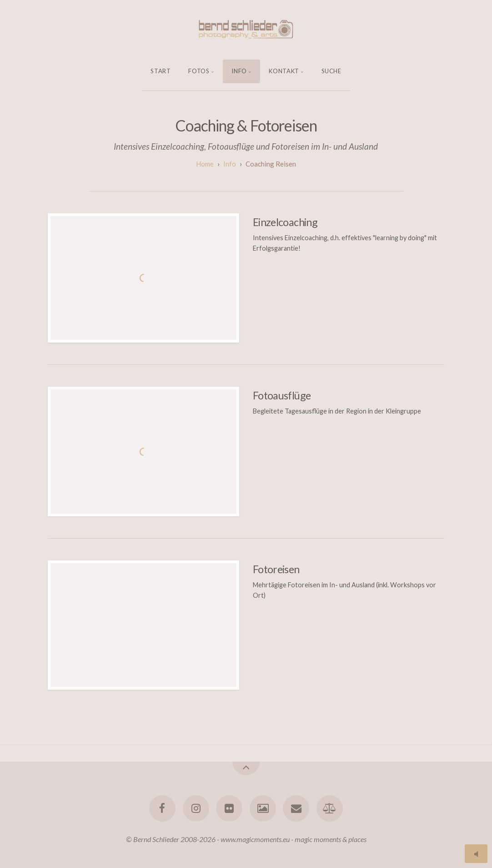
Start (161, 71)
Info (239, 71)
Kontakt (284, 71)
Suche (331, 71)
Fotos (199, 71)
